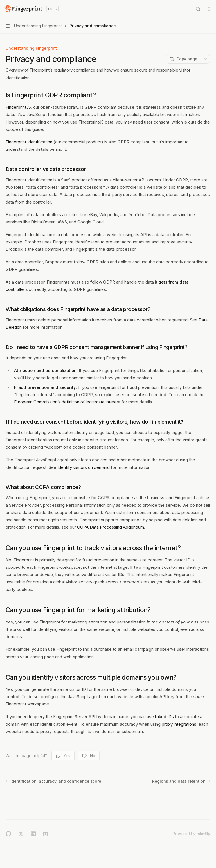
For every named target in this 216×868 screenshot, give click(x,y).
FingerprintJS (18, 107)
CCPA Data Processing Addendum (111, 527)
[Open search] (198, 9)
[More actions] (209, 9)
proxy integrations (179, 724)
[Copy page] (183, 59)
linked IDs (164, 717)
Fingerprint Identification (29, 142)
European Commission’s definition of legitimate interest (67, 402)
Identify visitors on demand (84, 467)
